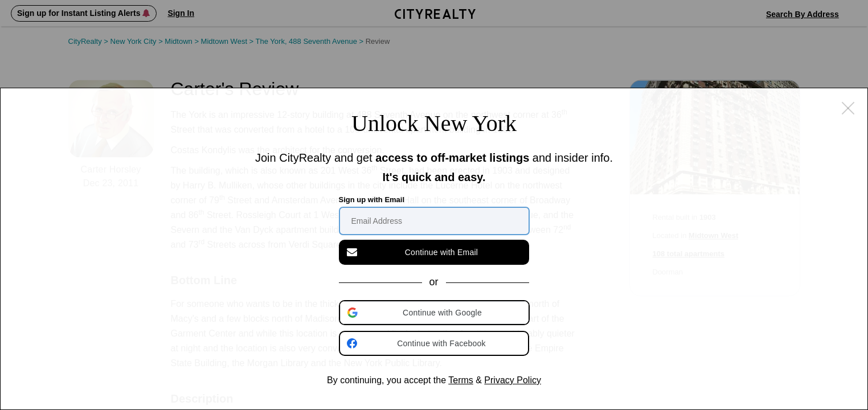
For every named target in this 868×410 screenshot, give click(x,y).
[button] (435, 313)
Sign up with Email (372, 200)
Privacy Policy (513, 380)
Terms (461, 380)
